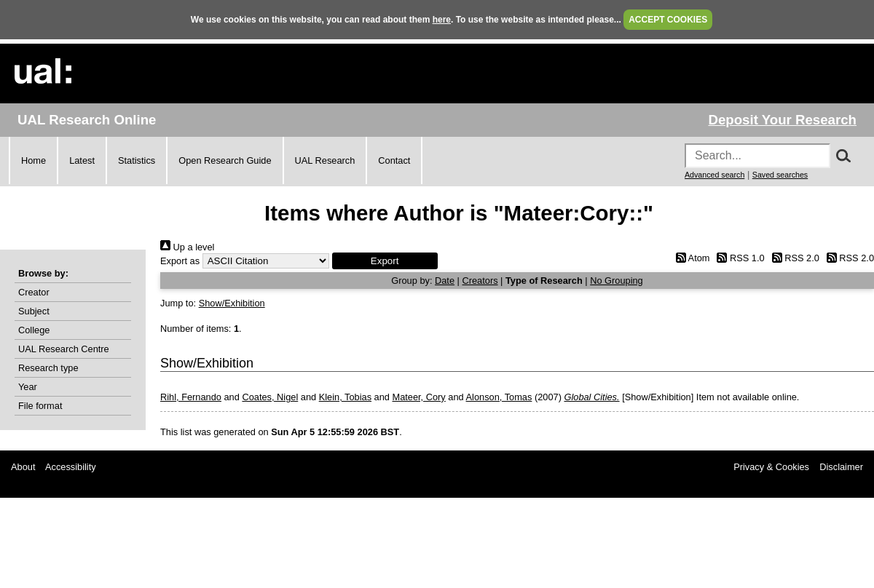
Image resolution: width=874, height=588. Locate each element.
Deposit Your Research (782, 120)
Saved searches (780, 175)
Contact (394, 160)
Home (34, 160)
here (442, 20)
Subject (34, 311)
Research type (48, 368)
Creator (34, 292)
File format (40, 406)
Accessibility (71, 467)
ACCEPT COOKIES (668, 20)
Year (28, 387)
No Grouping (617, 281)
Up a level (187, 247)
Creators (480, 281)
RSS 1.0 (739, 258)
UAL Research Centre (64, 349)
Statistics (137, 160)
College (34, 330)
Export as (180, 261)
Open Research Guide (225, 160)
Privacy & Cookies (771, 467)
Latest (82, 160)
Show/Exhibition (232, 303)
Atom (690, 258)
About (23, 467)
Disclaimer (841, 467)
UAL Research (325, 160)
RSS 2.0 (793, 258)
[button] (385, 261)
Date (445, 281)
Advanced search (714, 175)
